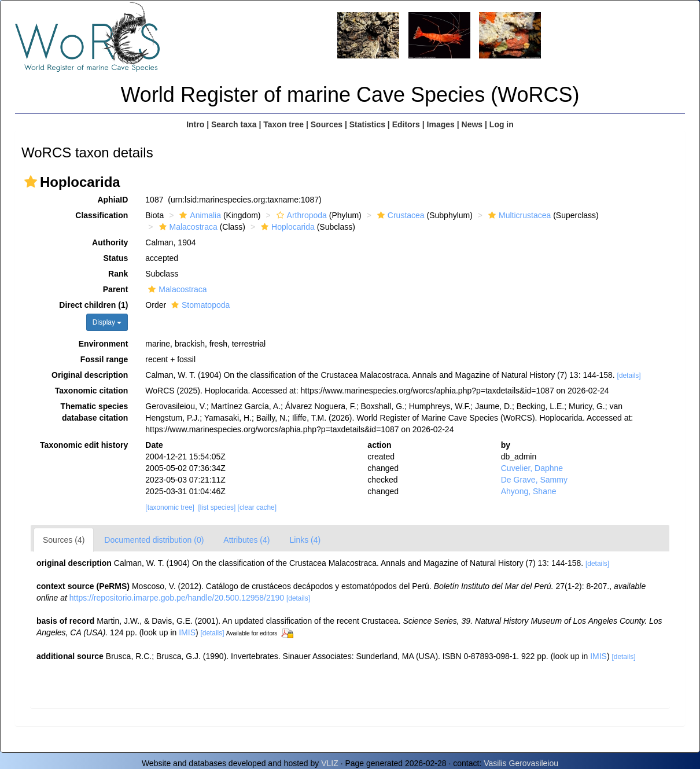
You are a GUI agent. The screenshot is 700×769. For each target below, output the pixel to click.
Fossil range (104, 359)
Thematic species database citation (95, 412)
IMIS (187, 632)
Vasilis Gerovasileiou (521, 763)
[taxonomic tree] (170, 507)
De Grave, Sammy (534, 480)
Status (116, 258)
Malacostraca (187, 227)
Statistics (367, 124)
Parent (116, 289)
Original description (90, 375)
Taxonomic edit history (84, 445)
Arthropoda (300, 215)
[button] (31, 182)
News (472, 124)
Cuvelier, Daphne (532, 468)
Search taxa (234, 124)
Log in (502, 124)
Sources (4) (64, 540)
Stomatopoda (199, 305)
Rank (118, 274)
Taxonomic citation (92, 391)
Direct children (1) (93, 305)
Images (441, 124)
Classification (102, 215)
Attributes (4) (246, 540)
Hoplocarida (286, 227)
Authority (110, 242)
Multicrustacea (518, 215)
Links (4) (305, 540)
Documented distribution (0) (154, 540)
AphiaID (113, 200)
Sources (327, 124)
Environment (104, 344)
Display (107, 322)
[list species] (217, 507)
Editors (406, 124)
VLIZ (330, 763)
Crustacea (399, 215)
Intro (195, 124)
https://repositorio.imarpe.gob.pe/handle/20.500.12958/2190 (177, 598)
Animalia (199, 215)
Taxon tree (283, 124)
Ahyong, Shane (529, 491)
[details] (629, 376)
